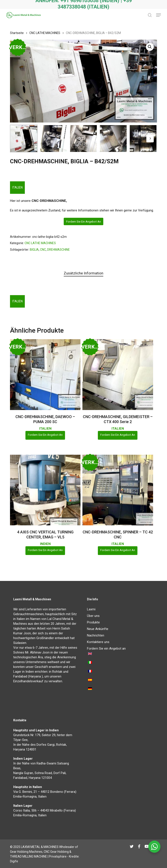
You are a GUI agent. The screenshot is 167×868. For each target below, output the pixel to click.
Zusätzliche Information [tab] (83, 273)
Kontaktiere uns (98, 642)
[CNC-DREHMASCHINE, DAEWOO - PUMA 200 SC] (45, 374)
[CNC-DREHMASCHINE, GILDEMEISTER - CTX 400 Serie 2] (118, 374)
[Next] (150, 139)
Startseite (17, 33)
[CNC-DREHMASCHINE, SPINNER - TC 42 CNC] (118, 490)
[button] (159, 15)
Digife (14, 861)
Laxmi (91, 609)
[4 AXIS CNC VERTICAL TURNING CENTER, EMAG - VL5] (45, 490)
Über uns (93, 616)
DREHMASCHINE (58, 250)
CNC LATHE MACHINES (45, 33)
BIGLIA (34, 250)
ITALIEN (17, 187)
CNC (43, 250)
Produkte (93, 622)
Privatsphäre (58, 856)
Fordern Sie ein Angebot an (83, 221)
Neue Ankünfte (98, 629)
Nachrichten (96, 635)
